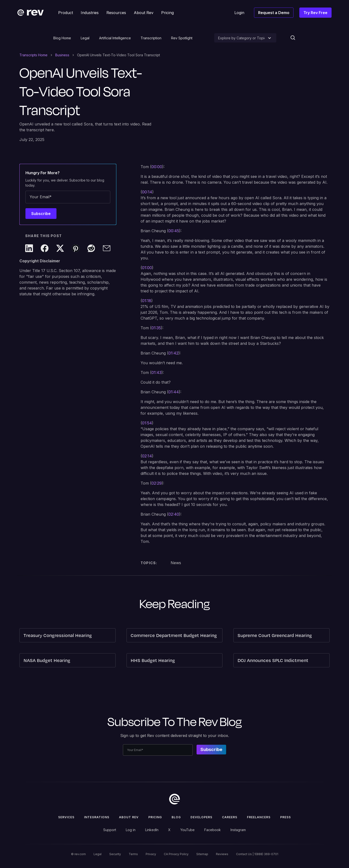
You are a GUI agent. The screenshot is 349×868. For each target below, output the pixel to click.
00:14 (147, 192)
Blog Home (62, 38)
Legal (85, 38)
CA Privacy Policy (176, 854)
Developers (201, 817)
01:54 (147, 423)
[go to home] (174, 799)
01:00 (147, 268)
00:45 (174, 231)
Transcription (151, 38)
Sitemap (202, 854)
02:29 (157, 483)
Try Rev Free (315, 13)
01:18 (147, 301)
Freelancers (259, 817)
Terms (133, 854)
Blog (176, 817)
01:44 (174, 392)
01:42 (173, 353)
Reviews (222, 854)
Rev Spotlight (182, 38)
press (286, 817)
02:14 (147, 456)
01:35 (156, 328)
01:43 (156, 372)
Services (66, 817)
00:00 (157, 167)
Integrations (97, 817)
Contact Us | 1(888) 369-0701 (257, 854)
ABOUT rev (129, 817)
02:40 (174, 514)
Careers (230, 817)
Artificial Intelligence (115, 38)
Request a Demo (274, 13)
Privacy (151, 854)
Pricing (155, 817)
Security (115, 854)
